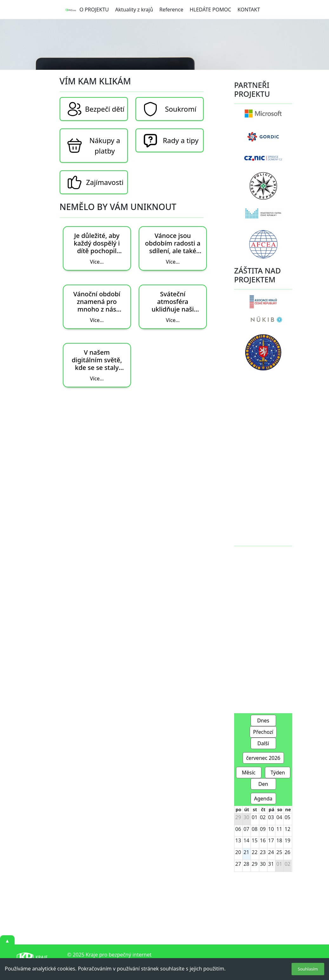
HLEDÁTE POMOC (211, 10)
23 (263, 852)
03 (271, 817)
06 (238, 829)
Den (263, 784)
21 (246, 852)
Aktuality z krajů (134, 10)
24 (271, 852)
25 (279, 852)
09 (263, 829)
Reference (171, 10)
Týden (278, 773)
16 (263, 840)
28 (246, 864)
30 (246, 817)
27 (238, 864)
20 (238, 852)
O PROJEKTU (94, 10)
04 (279, 817)
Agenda (263, 799)
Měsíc (249, 773)
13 (238, 840)
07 (246, 829)
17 (271, 840)
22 (254, 852)
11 (279, 829)
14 (246, 840)
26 (287, 852)
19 (287, 840)
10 (271, 829)
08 (254, 829)
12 (287, 829)
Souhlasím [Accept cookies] (308, 969)
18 (279, 840)
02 (263, 817)
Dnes (263, 720)
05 (287, 817)
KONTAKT (249, 10)
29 (238, 817)
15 (254, 840)
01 (254, 817)
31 (271, 864)
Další (263, 743)
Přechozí (263, 732)
